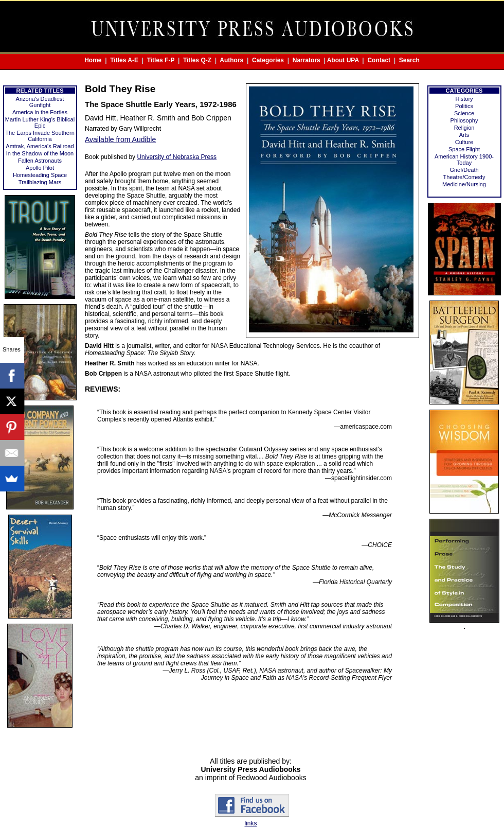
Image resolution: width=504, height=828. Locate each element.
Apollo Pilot (40, 168)
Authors (231, 60)
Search (409, 60)
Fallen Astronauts (40, 161)
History (464, 99)
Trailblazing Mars (40, 182)
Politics (464, 106)
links (250, 823)
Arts (464, 135)
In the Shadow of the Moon (40, 153)
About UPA (343, 60)
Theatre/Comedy (464, 177)
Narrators (307, 60)
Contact (379, 60)
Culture (464, 142)
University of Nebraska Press (177, 157)
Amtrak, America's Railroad (40, 146)
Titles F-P (161, 60)
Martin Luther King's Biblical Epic (40, 122)
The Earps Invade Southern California (40, 136)
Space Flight (464, 149)
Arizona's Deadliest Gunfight (40, 102)
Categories (268, 60)
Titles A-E (124, 60)
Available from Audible (120, 139)
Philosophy (464, 120)
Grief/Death (464, 170)
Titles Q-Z (197, 60)
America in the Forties (40, 112)
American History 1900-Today (464, 160)
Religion (464, 128)
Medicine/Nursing (464, 184)
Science (464, 113)
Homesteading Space (40, 175)
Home (93, 60)
